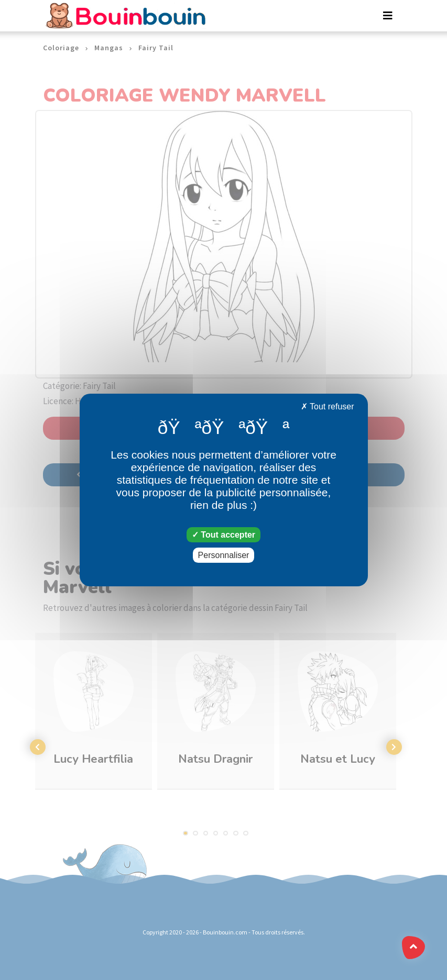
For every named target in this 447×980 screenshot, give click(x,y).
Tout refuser (328, 407)
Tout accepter (224, 535)
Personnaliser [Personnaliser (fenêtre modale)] (224, 555)
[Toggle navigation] (388, 16)
